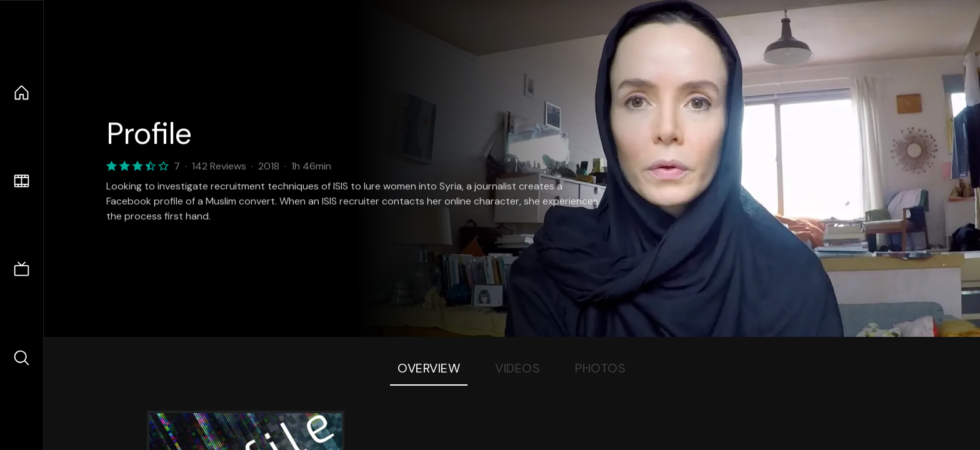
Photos (600, 368)
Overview (429, 368)
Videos (517, 368)
